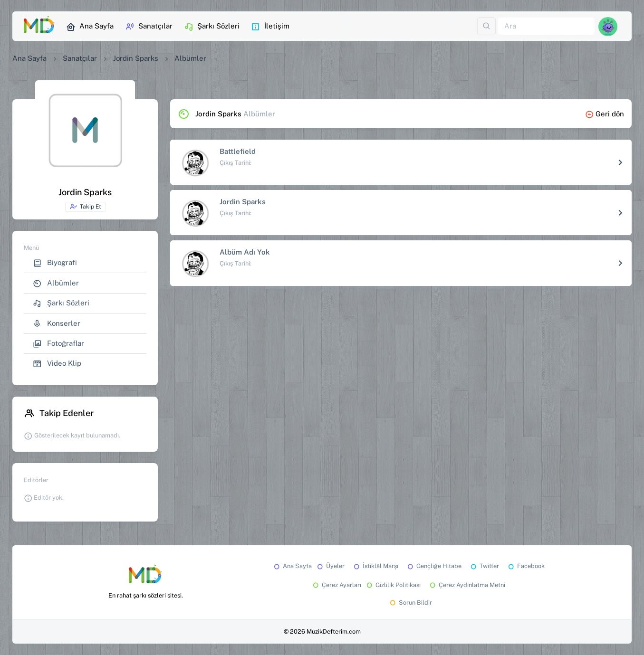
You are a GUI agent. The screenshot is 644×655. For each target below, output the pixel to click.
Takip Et (85, 207)
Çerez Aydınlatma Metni (467, 585)
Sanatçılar (149, 27)
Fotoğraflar (58, 344)
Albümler (56, 283)
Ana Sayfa (90, 27)
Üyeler (330, 566)
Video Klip (57, 364)
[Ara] (546, 26)
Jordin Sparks (136, 58)
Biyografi (55, 263)
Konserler (57, 324)
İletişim (270, 27)
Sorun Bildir (410, 603)
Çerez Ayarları (336, 585)
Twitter (484, 566)
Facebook (526, 566)
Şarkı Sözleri (212, 27)
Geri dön (605, 114)
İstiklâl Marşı (375, 566)
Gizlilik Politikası (393, 585)
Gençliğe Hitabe (434, 566)
